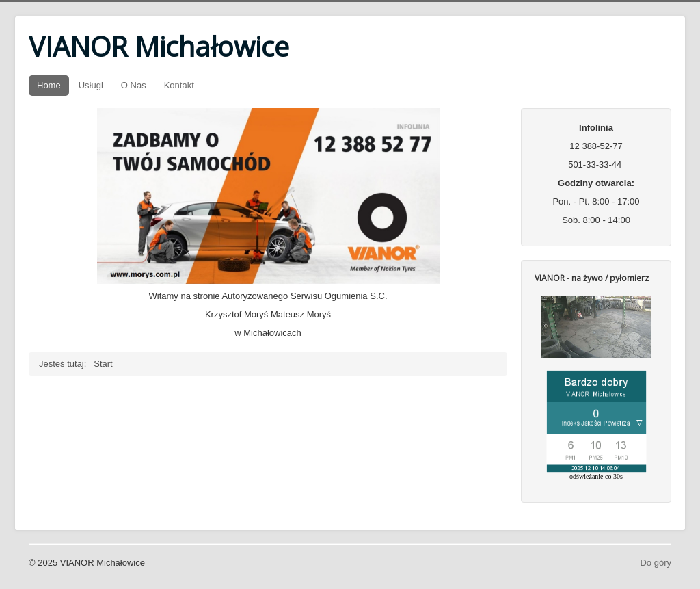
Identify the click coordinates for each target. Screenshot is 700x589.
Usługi (91, 85)
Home (49, 85)
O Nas (134, 85)
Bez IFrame (596, 388)
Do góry (656, 563)
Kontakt (179, 85)
